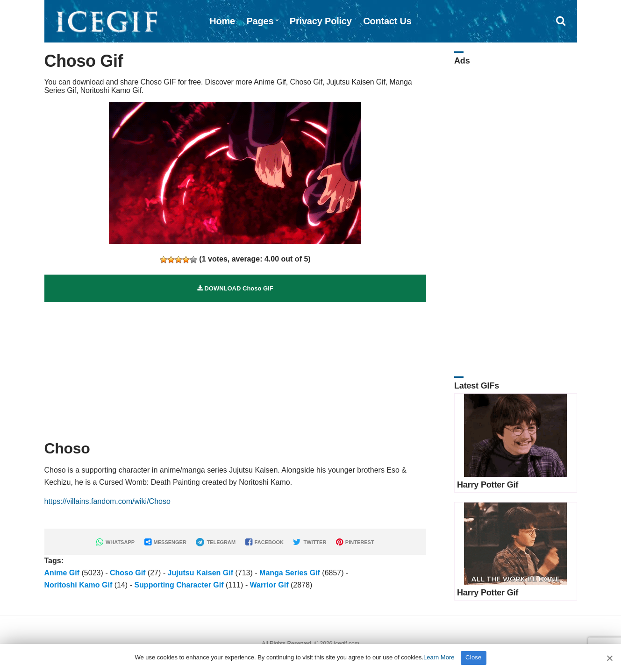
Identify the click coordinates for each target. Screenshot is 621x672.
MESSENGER (165, 542)
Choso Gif (128, 573)
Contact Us (387, 21)
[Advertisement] (236, 368)
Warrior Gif (269, 585)
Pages (260, 21)
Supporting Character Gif (179, 585)
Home (222, 21)
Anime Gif (62, 573)
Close (474, 657)
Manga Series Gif (290, 573)
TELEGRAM (216, 542)
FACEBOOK (264, 542)
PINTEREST (355, 542)
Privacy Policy (321, 21)
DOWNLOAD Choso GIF (235, 288)
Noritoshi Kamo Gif (79, 585)
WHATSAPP (115, 542)
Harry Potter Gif (488, 485)
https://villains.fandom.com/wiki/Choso (107, 501)
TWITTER (310, 542)
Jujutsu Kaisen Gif (200, 573)
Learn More (439, 657)
